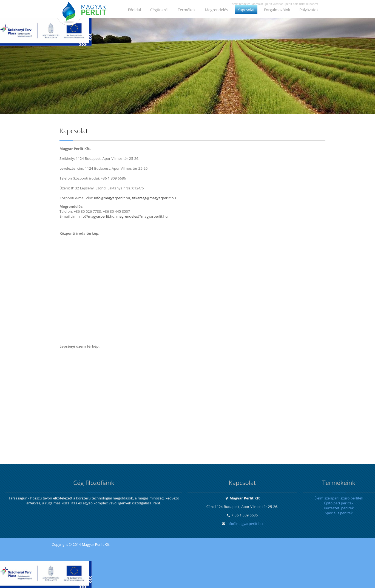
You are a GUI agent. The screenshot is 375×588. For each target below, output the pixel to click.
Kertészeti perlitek (339, 508)
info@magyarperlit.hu (245, 524)
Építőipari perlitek (339, 503)
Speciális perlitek (339, 513)
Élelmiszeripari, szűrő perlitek (339, 498)
